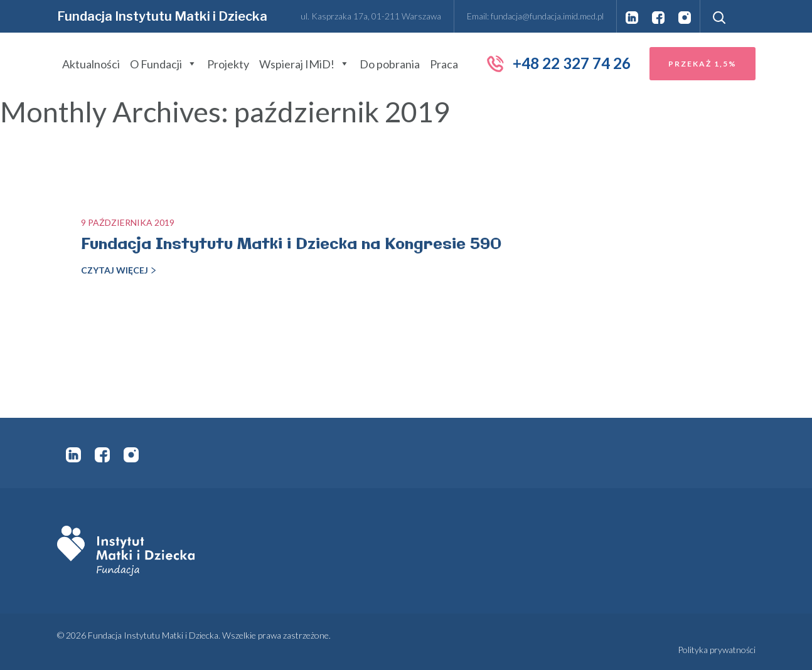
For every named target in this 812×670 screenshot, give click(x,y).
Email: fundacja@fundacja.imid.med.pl (535, 16)
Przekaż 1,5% (702, 64)
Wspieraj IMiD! (304, 64)
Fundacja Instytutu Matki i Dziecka (162, 16)
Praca (444, 64)
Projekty (228, 64)
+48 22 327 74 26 (558, 63)
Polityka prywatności (717, 650)
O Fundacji (163, 64)
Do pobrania (390, 64)
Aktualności (91, 64)
